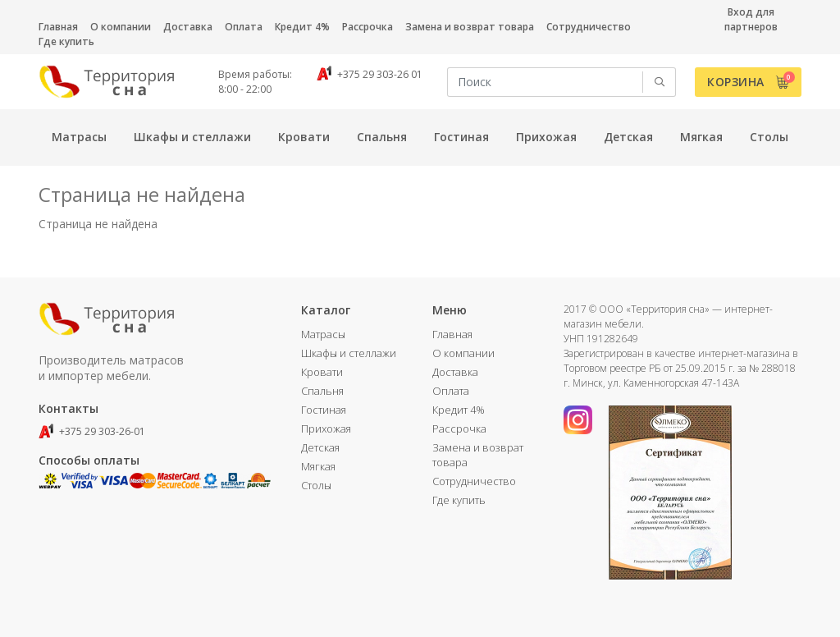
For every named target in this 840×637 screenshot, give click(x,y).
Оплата (244, 27)
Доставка (188, 27)
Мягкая (318, 466)
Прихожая (326, 428)
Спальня (322, 391)
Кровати (322, 372)
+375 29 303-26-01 (92, 431)
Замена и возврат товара (470, 27)
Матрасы (323, 334)
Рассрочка (367, 27)
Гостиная (324, 410)
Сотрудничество (589, 27)
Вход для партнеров (751, 19)
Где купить (66, 41)
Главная (58, 27)
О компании (121, 27)
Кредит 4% (302, 27)
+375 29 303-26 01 (370, 74)
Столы (316, 485)
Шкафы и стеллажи (349, 353)
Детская (320, 447)
